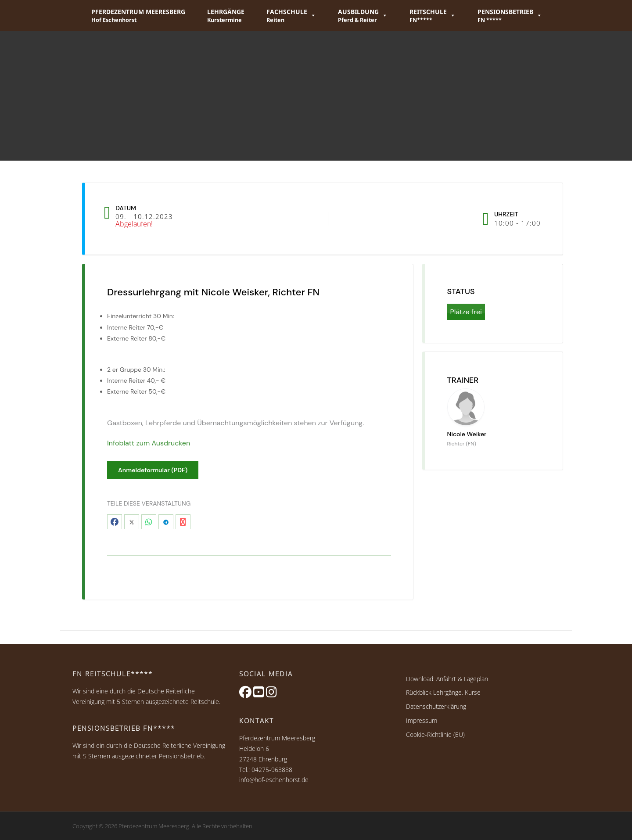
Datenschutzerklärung (436, 706)
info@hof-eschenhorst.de (274, 780)
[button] (291, 15)
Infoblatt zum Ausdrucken (149, 443)
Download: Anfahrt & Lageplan (447, 679)
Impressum (422, 720)
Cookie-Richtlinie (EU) (435, 734)
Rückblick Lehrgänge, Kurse (443, 692)
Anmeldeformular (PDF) (153, 470)
